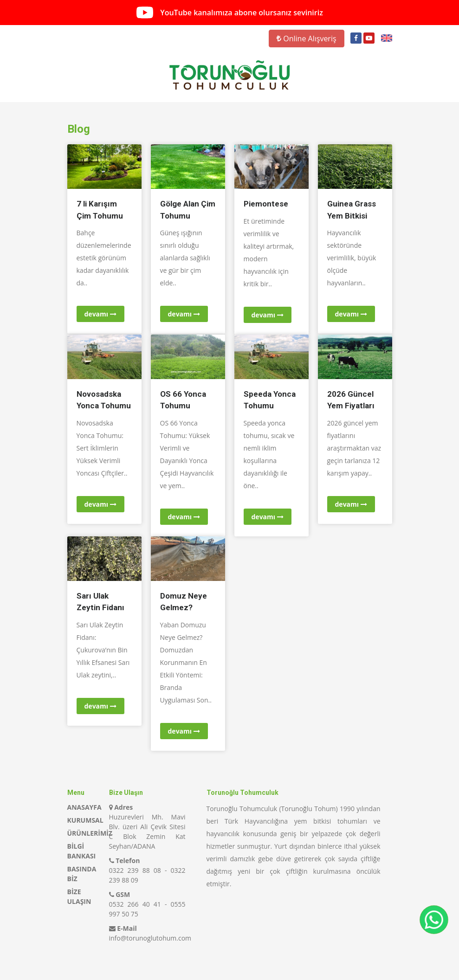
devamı (100, 314)
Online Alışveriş (306, 39)
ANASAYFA (84, 807)
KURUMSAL (85, 820)
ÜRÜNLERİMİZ (90, 833)
